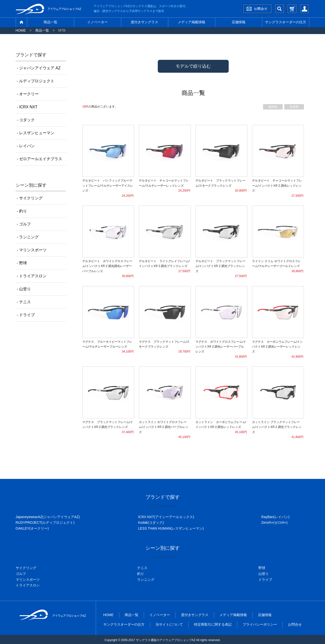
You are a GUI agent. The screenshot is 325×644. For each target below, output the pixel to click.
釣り (141, 574)
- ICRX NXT (27, 107)
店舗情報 (239, 22)
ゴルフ (21, 574)
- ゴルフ (24, 224)
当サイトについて (169, 624)
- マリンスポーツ (32, 250)
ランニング (146, 580)
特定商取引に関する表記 (213, 624)
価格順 (273, 107)
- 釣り (22, 211)
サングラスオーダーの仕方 (286, 22)
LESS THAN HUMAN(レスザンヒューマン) (171, 528)
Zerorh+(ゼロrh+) (274, 522)
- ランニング (28, 237)
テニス (142, 568)
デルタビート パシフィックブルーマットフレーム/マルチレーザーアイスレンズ (108, 186)
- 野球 (22, 263)
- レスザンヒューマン (36, 133)
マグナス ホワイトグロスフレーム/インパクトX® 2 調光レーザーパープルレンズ (221, 347)
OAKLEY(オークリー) (32, 528)
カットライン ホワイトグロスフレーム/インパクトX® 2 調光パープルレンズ (164, 427)
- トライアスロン (32, 276)
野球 (262, 568)
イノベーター (97, 22)
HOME (21, 30)
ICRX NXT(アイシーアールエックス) (166, 517)
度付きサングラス (144, 22)
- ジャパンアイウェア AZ (39, 68)
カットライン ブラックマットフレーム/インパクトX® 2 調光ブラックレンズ (277, 427)
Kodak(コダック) (151, 522)
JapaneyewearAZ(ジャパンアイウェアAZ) (48, 517)
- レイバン (26, 146)
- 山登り (24, 289)
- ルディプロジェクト (36, 81)
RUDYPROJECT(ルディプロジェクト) (45, 522)
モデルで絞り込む (193, 66)
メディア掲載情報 (192, 22)
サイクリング (26, 568)
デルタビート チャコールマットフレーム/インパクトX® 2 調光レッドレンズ (277, 186)
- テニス (24, 302)
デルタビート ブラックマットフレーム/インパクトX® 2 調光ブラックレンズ (220, 266)
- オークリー (28, 94)
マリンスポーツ (28, 580)
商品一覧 (50, 22)
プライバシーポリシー (260, 624)
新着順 (294, 107)
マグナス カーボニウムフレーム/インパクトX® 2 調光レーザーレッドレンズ (277, 347)
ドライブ (265, 580)
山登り (264, 574)
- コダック (26, 120)
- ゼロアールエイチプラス (40, 159)
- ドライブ (26, 315)
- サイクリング (30, 198)
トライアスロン (28, 585)
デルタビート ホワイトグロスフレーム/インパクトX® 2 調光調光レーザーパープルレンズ (107, 266)
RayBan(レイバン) (275, 517)
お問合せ (295, 624)
